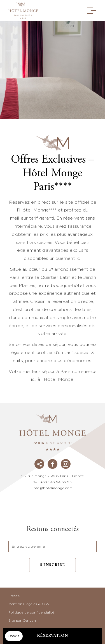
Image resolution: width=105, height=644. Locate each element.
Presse (14, 596)
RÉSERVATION (53, 636)
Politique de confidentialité (31, 612)
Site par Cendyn (22, 621)
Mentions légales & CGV (29, 604)
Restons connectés (53, 529)
